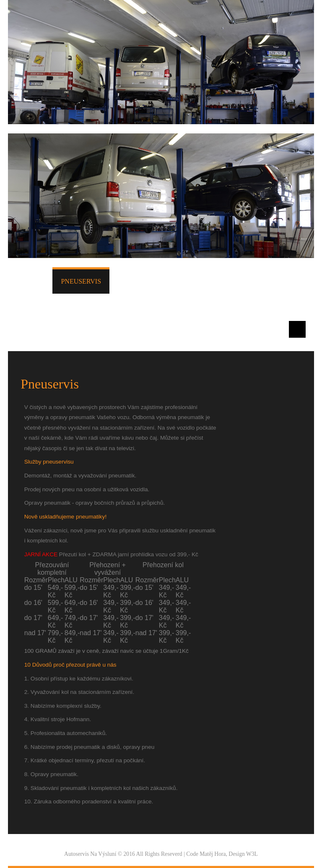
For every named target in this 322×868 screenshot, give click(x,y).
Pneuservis (81, 281)
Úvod (34, 279)
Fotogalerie (221, 279)
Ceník (171, 279)
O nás (271, 279)
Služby (131, 279)
